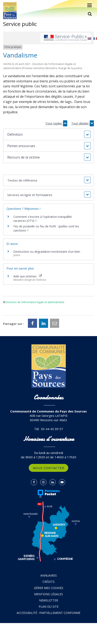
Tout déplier (83, 123)
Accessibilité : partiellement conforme (48, 613)
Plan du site (49, 607)
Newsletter (49, 600)
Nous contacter (48, 468)
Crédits (48, 582)
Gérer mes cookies (49, 588)
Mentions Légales (48, 594)
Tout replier (56, 123)
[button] (48, 134)
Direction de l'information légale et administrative (35, 302)
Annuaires (49, 575)
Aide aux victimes (28, 276)
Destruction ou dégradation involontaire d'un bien (47, 252)
